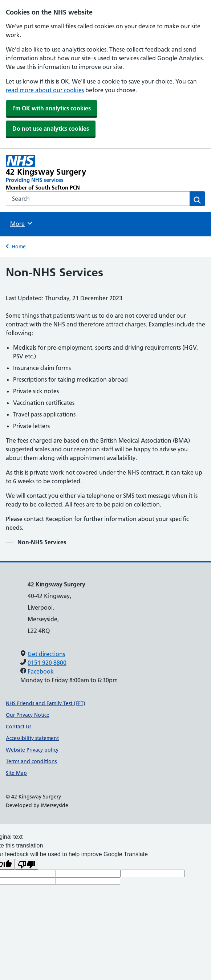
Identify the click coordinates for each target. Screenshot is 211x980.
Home (19, 247)
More (22, 223)
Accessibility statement (32, 738)
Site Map (16, 773)
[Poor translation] (27, 864)
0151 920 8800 (47, 663)
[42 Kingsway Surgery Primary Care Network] (66, 173)
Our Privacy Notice (28, 715)
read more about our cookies (45, 90)
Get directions (46, 654)
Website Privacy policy (32, 750)
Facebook (41, 671)
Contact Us (19, 727)
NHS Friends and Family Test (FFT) (46, 703)
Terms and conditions (31, 761)
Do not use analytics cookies (51, 129)
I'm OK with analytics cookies (52, 108)
